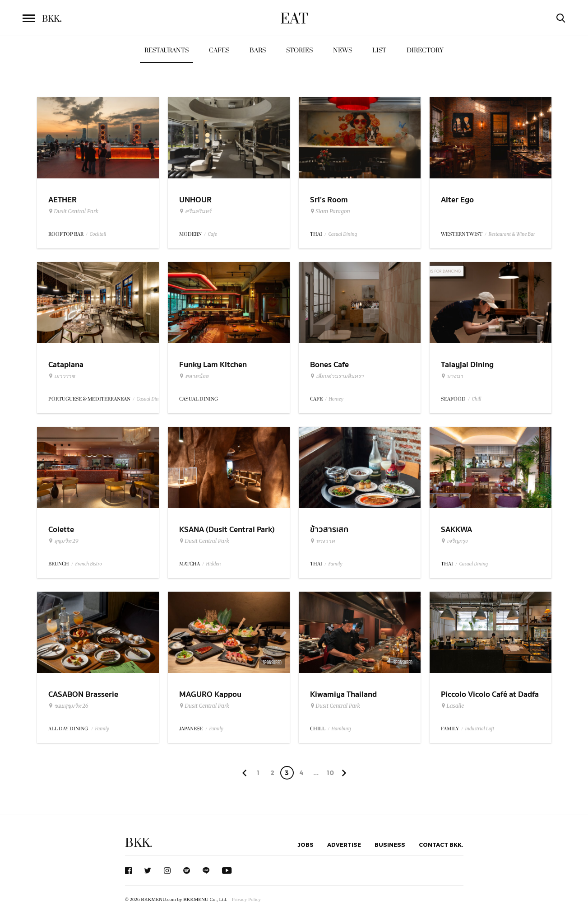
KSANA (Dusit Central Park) (227, 530)
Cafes (219, 50)
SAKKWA (456, 530)
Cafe (213, 234)
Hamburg (341, 729)
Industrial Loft (480, 729)
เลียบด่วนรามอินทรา (337, 376)
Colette (61, 530)
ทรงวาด (322, 541)
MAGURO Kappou (210, 694)
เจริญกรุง (454, 541)
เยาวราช (62, 376)
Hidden (214, 564)
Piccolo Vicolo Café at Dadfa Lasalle (490, 700)
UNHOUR (195, 200)
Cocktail (98, 234)
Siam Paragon (330, 211)
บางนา (452, 376)
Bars (258, 50)
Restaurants (167, 50)
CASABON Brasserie (83, 694)
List (379, 50)
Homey (336, 399)
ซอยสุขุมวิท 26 (68, 706)
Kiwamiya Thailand (343, 694)
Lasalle (453, 706)
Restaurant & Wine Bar (512, 234)
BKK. (139, 843)
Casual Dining (343, 234)
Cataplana (66, 365)
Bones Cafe (329, 365)
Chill (477, 399)
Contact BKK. (441, 845)
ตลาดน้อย (194, 376)
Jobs (306, 845)
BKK (52, 19)
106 (330, 774)
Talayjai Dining (467, 365)
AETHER (63, 200)
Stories (299, 50)
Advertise (344, 845)
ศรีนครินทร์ (195, 211)
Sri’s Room (329, 200)
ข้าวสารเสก (329, 530)
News (343, 50)
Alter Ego (457, 200)
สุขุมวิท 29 (63, 541)
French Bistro (89, 564)
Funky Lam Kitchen (213, 365)
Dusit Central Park (74, 211)
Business (390, 845)
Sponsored (272, 663)
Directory (425, 50)
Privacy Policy (246, 899)
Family (336, 564)
